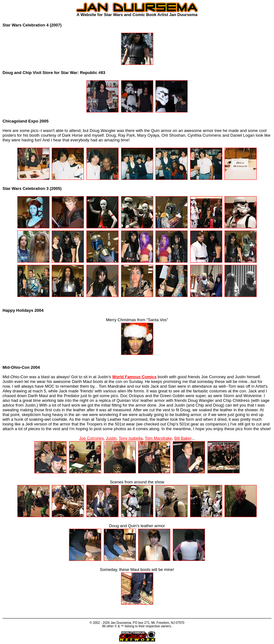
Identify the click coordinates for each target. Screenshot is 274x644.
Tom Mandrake (158, 438)
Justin (111, 438)
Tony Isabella (131, 438)
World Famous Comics (134, 377)
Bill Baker (183, 438)
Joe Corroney (91, 438)
